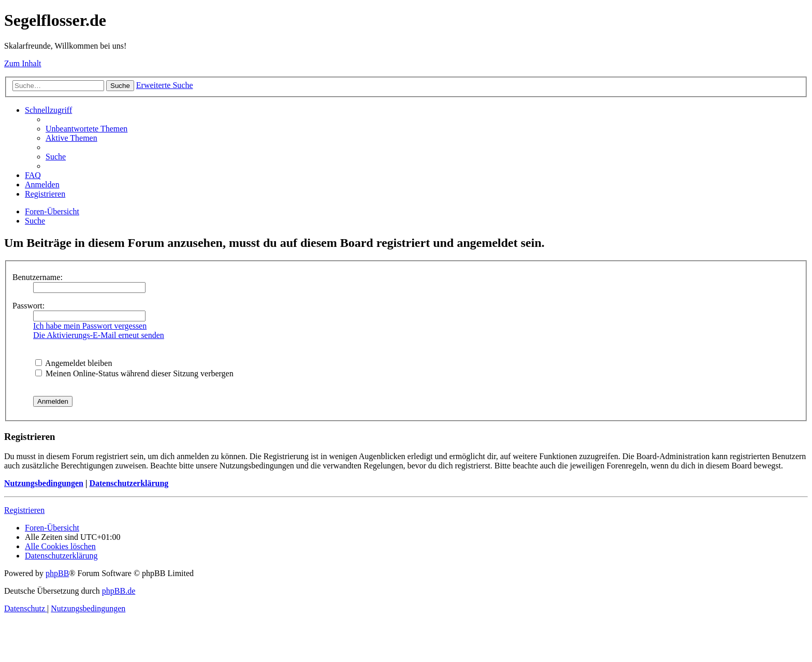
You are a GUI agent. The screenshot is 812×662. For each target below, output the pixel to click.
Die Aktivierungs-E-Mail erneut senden (99, 335)
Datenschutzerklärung (129, 483)
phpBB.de (119, 591)
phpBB (57, 573)
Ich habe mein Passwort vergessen (90, 326)
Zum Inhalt (23, 63)
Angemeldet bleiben (74, 363)
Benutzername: (38, 277)
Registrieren (24, 510)
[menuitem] (86, 129)
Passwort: (28, 306)
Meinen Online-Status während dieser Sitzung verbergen (134, 373)
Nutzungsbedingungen (44, 483)
